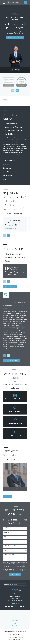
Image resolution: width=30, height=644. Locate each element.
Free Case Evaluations (15, 38)
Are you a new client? (8, 550)
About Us (7, 497)
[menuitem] (11, 641)
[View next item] (17, 90)
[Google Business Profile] (9, 606)
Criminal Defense (15, 621)
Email (5, 541)
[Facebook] (6, 606)
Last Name (6, 532)
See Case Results (10, 286)
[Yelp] (24, 606)
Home (15, 613)
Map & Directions (15, 603)
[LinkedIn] (12, 606)
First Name (6, 528)
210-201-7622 (15, 591)
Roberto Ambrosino (15, 618)
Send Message (15, 575)
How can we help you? (9, 555)
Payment (15, 623)
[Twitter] (18, 606)
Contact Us (15, 626)
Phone (5, 537)
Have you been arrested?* (10, 546)
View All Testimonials (12, 360)
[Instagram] (15, 606)
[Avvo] (21, 606)
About (15, 615)
